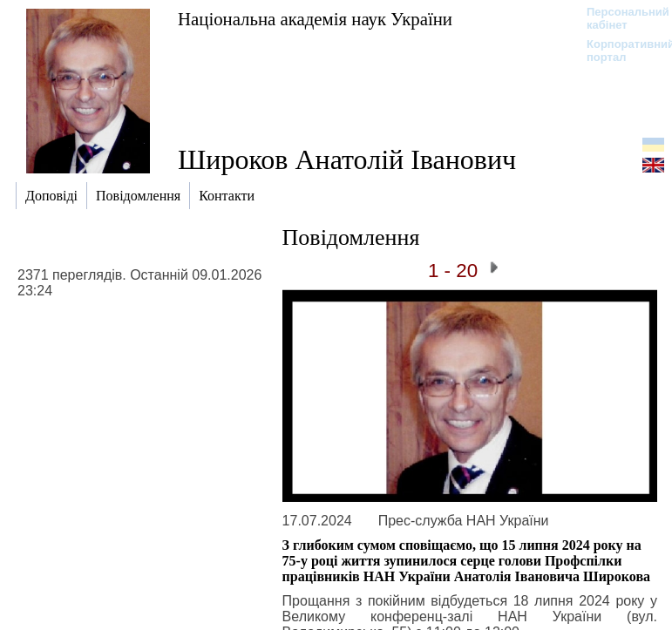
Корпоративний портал (619, 51)
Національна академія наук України (315, 19)
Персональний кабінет (619, 18)
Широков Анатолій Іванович (347, 159)
